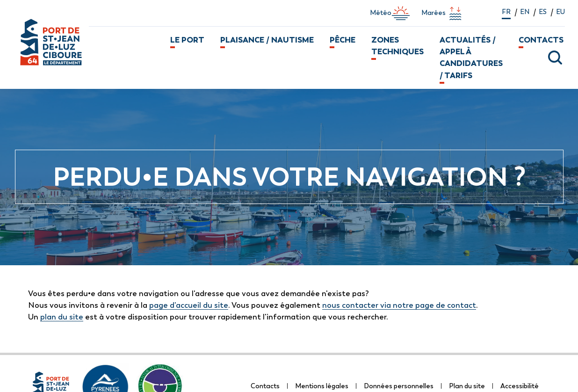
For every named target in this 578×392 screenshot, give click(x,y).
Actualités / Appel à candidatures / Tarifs (471, 58)
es (543, 12)
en (525, 12)
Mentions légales (322, 386)
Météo (390, 13)
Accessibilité (520, 386)
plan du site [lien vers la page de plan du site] (62, 317)
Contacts (541, 40)
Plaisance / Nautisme (267, 40)
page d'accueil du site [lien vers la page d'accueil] (189, 305)
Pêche (343, 40)
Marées (443, 13)
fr (506, 12)
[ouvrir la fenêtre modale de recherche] (549, 58)
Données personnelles (399, 386)
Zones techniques (397, 46)
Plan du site (467, 386)
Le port (187, 40)
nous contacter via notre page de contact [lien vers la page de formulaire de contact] (399, 305)
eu (560, 12)
